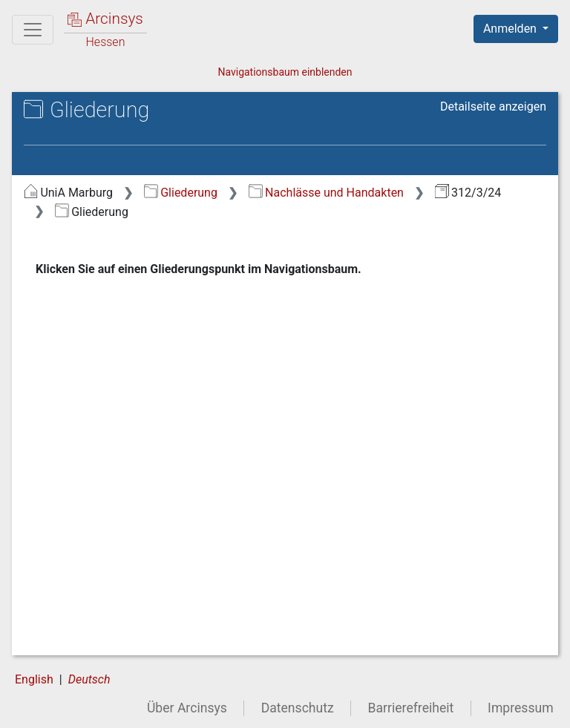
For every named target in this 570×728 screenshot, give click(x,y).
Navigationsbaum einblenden (285, 72)
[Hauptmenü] (33, 30)
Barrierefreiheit (411, 708)
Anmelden (511, 29)
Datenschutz (298, 708)
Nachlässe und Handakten (326, 193)
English (34, 679)
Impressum (521, 708)
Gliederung (181, 193)
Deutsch (89, 679)
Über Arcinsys (187, 708)
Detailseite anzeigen (493, 106)
